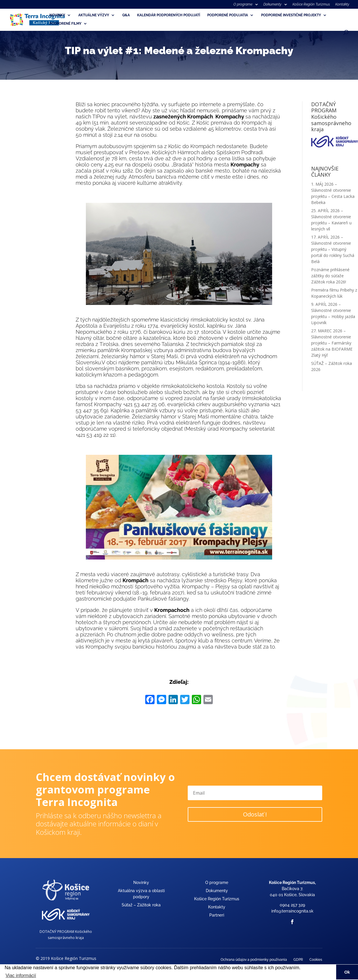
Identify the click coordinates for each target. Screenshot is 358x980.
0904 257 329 (292, 905)
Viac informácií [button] (21, 975)
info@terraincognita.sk (292, 911)
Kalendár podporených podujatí (169, 15)
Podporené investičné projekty (291, 15)
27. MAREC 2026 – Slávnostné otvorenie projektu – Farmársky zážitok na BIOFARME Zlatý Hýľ (332, 343)
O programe (243, 5)
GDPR (298, 960)
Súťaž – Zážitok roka (141, 905)
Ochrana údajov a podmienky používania (254, 960)
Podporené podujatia (228, 15)
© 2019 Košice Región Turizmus (66, 958)
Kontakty (342, 5)
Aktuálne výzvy (94, 15)
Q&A (126, 15)
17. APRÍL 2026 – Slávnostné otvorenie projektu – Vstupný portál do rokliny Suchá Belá (333, 249)
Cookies (316, 960)
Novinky (57, 15)
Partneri (217, 915)
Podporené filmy (65, 24)
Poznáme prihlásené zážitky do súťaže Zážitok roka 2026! (330, 276)
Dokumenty (272, 5)
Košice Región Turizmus (311, 5)
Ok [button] (347, 972)
